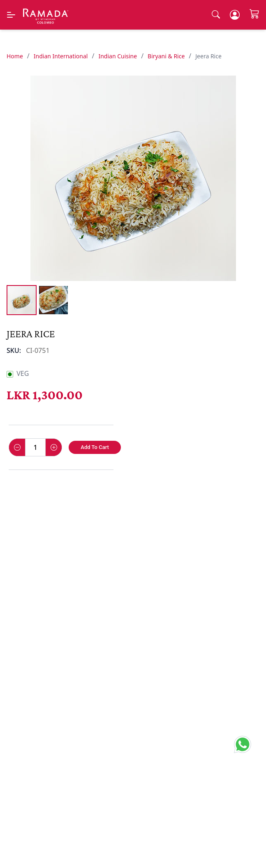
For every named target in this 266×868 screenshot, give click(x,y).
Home (15, 56)
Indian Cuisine (118, 56)
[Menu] (11, 15)
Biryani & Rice (166, 56)
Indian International (61, 56)
